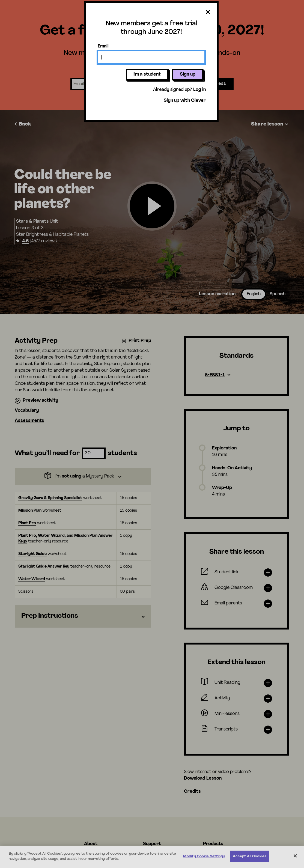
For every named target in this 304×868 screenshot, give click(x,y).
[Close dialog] (208, 12)
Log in (199, 90)
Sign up (188, 74)
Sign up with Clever (185, 101)
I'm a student (147, 74)
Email (103, 46)
